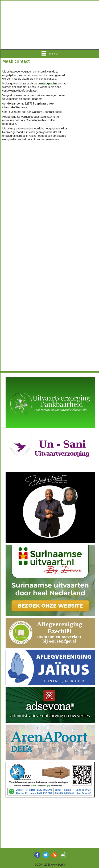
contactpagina (48, 83)
